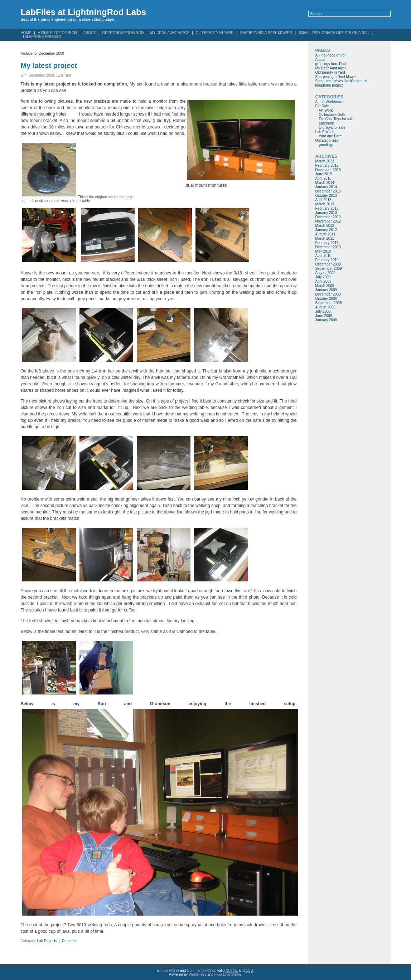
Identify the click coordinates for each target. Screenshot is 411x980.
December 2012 (328, 217)
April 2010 (323, 256)
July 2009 (323, 277)
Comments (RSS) (201, 971)
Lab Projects (47, 941)
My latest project (49, 65)
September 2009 (329, 269)
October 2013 (326, 196)
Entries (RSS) (168, 971)
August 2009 (325, 273)
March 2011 (325, 238)
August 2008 (325, 307)
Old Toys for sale (332, 128)
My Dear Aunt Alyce (170, 33)
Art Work (326, 110)
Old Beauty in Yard (215, 33)
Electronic (327, 123)
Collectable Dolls (332, 115)
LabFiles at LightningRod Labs (83, 12)
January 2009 (326, 290)
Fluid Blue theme (228, 974)
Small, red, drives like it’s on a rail (334, 33)
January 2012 (326, 230)
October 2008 (326, 299)
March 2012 (325, 226)
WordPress (197, 974)
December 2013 (328, 191)
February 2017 (327, 165)
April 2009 (323, 281)
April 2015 (323, 178)
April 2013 (323, 200)
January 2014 (326, 187)
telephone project (42, 37)
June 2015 (324, 174)
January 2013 (326, 213)
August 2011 (325, 234)
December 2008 (328, 294)
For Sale (322, 106)
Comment (70, 941)
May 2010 (323, 251)
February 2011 (327, 243)
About (90, 33)
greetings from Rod (123, 33)
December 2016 (328, 170)
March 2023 (325, 161)
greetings (326, 145)
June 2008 (324, 316)
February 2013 (327, 208)
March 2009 (325, 286)
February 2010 (327, 260)
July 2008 (323, 311)
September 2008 (329, 303)
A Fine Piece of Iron (331, 55)
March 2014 (325, 183)
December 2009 (328, 264)
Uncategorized (327, 140)
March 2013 (325, 204)
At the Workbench (330, 102)
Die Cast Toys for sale (336, 119)
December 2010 (328, 247)
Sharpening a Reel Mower (266, 33)
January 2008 (326, 320)
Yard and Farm (331, 136)
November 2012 (328, 221)
